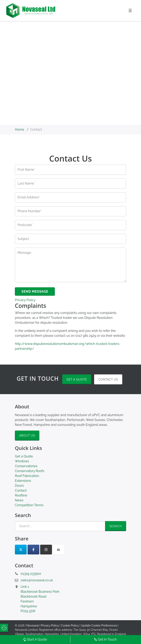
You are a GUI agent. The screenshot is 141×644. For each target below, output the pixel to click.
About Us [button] (27, 436)
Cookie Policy (70, 626)
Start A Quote (35, 639)
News (19, 500)
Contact (21, 491)
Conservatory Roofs (30, 471)
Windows (22, 461)
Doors (19, 486)
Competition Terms (29, 505)
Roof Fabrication (27, 476)
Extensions (23, 481)
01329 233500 (31, 574)
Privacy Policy (25, 300)
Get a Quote (77, 379)
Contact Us (108, 379)
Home (19, 130)
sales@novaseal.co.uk (37, 580)
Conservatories (26, 466)
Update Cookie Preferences (99, 626)
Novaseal (33, 626)
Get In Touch (105, 639)
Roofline (21, 496)
